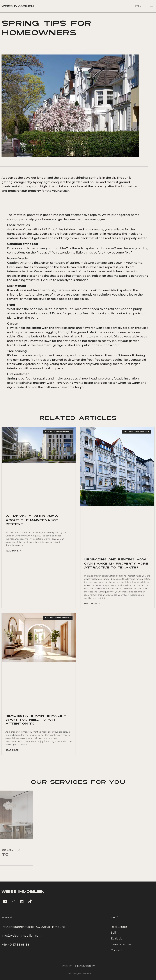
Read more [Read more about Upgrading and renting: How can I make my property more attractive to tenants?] (92, 604)
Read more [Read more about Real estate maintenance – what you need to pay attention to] (13, 750)
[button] (152, 6)
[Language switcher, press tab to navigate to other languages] (138, 5)
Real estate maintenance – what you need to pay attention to (36, 720)
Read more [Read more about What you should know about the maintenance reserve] (13, 551)
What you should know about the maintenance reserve (32, 520)
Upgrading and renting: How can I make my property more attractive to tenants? (116, 564)
